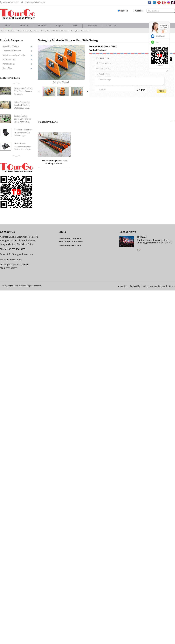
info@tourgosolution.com (20, 608)
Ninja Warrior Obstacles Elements (55, 31)
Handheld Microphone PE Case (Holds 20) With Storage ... (23, 133)
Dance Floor (7, 68)
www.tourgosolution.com (71, 595)
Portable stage (9, 64)
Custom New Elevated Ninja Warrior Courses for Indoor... (23, 91)
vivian (158, 42)
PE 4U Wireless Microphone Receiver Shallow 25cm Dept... (23, 146)
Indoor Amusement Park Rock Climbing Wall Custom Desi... (22, 105)
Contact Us (111, 25)
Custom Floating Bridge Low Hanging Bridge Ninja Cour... (22, 119)
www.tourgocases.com (70, 598)
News (75, 25)
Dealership (92, 25)
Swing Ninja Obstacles (80, 31)
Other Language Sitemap (154, 640)
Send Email (160, 36)
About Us (24, 25)
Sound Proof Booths (11, 46)
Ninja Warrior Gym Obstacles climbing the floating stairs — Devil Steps (77, 505)
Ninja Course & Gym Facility (29, 31)
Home (8, 25)
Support (59, 25)
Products (124, 11)
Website (139, 11)
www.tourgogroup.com (70, 591)
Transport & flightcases (12, 51)
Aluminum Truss (9, 59)
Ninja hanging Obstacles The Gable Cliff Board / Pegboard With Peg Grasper (77, 508)
